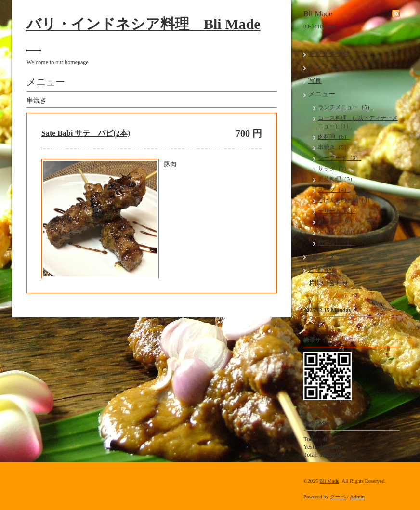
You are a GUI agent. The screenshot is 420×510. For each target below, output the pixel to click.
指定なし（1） (337, 243)
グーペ (338, 497)
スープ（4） (334, 190)
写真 (315, 81)
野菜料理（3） (337, 179)
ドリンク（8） (337, 232)
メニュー (322, 94)
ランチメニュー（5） (345, 107)
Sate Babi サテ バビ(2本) (86, 133)
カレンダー (325, 256)
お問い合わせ (328, 283)
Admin (358, 497)
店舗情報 (322, 269)
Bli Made (329, 481)
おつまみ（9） (337, 222)
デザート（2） (337, 211)
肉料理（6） (334, 137)
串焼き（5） (334, 147)
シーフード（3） (340, 158)
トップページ (328, 54)
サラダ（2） (334, 169)
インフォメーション (339, 67)
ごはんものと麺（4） (345, 200)
